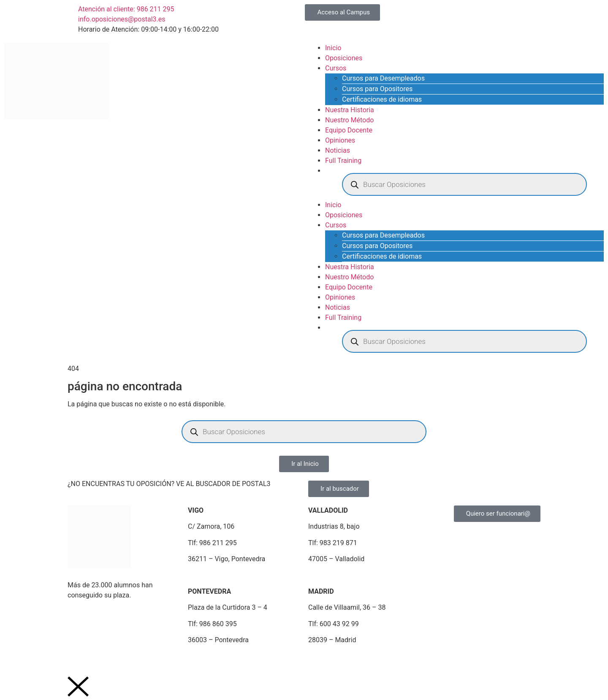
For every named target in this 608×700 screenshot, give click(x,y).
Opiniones (340, 140)
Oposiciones (344, 58)
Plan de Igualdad (260, 661)
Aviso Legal (81, 661)
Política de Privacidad (135, 661)
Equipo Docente (349, 130)
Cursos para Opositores (377, 89)
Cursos (336, 68)
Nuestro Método (349, 120)
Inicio (333, 48)
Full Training (343, 161)
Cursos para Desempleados (383, 78)
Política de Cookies (201, 661)
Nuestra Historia (350, 110)
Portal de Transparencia (391, 661)
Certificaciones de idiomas (382, 99)
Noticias (338, 150)
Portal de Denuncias (320, 661)
